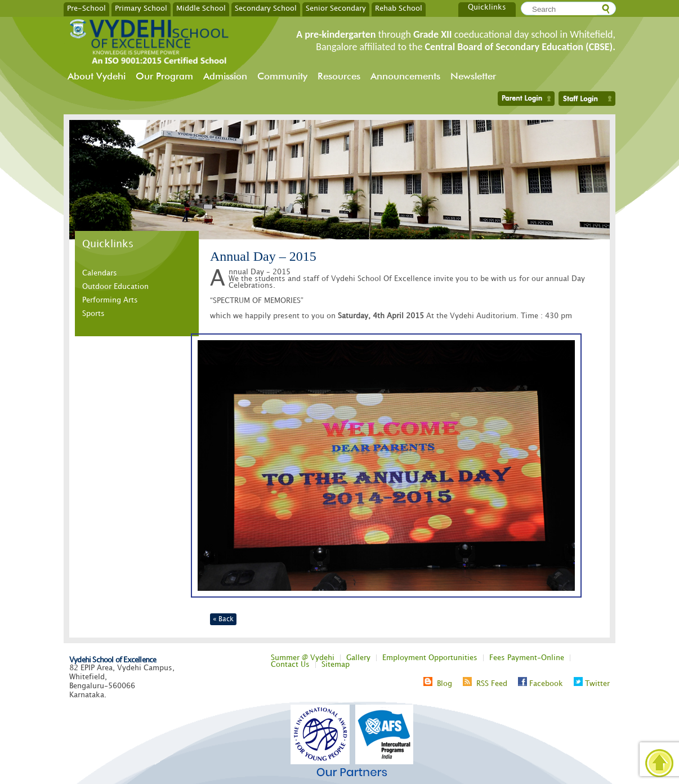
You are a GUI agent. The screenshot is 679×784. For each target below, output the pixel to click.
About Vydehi (97, 76)
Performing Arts (110, 300)
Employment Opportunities (430, 658)
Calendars (100, 273)
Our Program (164, 76)
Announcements (405, 76)
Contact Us (290, 665)
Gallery (358, 658)
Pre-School (86, 8)
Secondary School (266, 8)
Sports (93, 314)
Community (282, 76)
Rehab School (399, 8)
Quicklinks (487, 7)
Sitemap (336, 665)
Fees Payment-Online (527, 658)
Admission (225, 76)
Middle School (201, 8)
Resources (339, 76)
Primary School (141, 8)
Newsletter (473, 76)
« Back (223, 619)
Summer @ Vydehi (303, 658)
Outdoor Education (115, 287)
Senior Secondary (336, 8)
